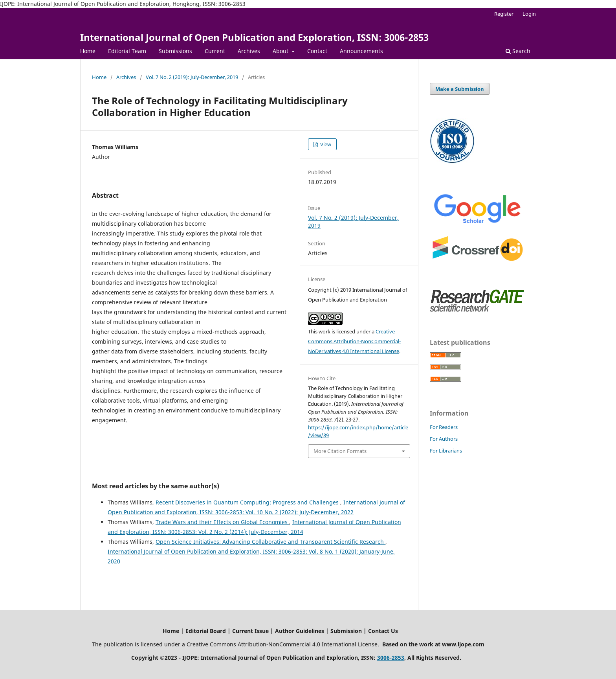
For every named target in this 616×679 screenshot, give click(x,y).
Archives (249, 51)
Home (88, 51)
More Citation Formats (340, 451)
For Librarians (446, 451)
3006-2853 (391, 658)
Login (529, 14)
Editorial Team (127, 51)
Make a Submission (460, 89)
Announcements (361, 51)
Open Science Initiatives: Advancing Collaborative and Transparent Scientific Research (270, 542)
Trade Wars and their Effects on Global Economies (222, 522)
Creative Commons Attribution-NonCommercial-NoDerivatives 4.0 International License (354, 341)
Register (504, 14)
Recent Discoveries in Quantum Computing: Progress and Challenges (248, 502)
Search (518, 51)
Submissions (175, 51)
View (325, 144)
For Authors (444, 439)
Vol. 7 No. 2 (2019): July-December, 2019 (192, 77)
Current (215, 51)
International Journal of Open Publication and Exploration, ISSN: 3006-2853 (254, 37)
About (281, 51)
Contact (317, 51)
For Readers (444, 427)
